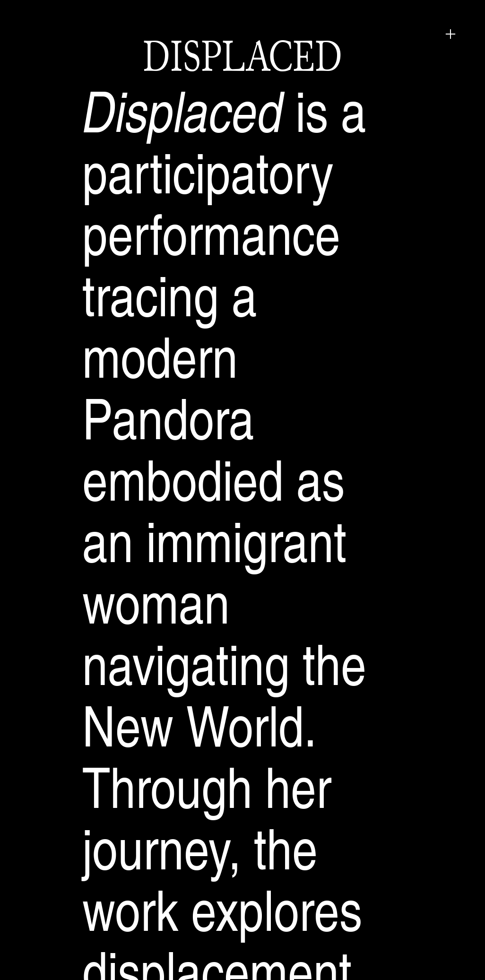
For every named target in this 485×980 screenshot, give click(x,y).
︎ (450, 34)
